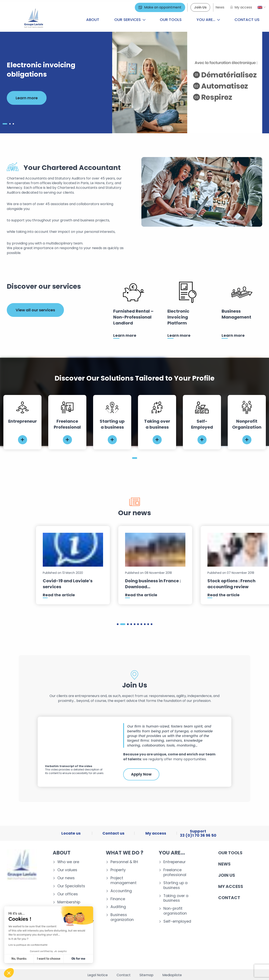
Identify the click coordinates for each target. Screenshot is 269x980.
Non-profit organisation (175, 911)
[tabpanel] (22, 422)
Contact (229, 898)
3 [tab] (128, 624)
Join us (227, 875)
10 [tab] (152, 624)
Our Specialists (71, 886)
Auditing (118, 907)
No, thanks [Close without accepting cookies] (19, 959)
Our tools (171, 20)
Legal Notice (98, 975)
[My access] (240, 7)
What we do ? (125, 853)
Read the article (59, 595)
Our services (130, 20)
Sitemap (146, 975)
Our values (67, 870)
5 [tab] (135, 624)
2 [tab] (123, 624)
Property (118, 870)
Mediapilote (172, 975)
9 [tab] (148, 624)
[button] (9, 973)
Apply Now (141, 774)
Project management (123, 881)
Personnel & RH (124, 862)
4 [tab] (131, 624)
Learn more (27, 98)
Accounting (121, 891)
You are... (208, 20)
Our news (66, 878)
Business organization (122, 917)
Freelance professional (175, 872)
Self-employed (177, 921)
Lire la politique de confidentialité (28, 945)
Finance (118, 899)
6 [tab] (138, 624)
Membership (69, 902)
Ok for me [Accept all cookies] (78, 959)
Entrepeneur (175, 862)
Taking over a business (176, 898)
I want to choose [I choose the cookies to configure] (49, 959)
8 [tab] (145, 624)
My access (231, 886)
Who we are (68, 862)
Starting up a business (175, 885)
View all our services (35, 310)
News (224, 864)
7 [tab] (141, 624)
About (93, 20)
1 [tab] (135, 458)
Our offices (68, 894)
